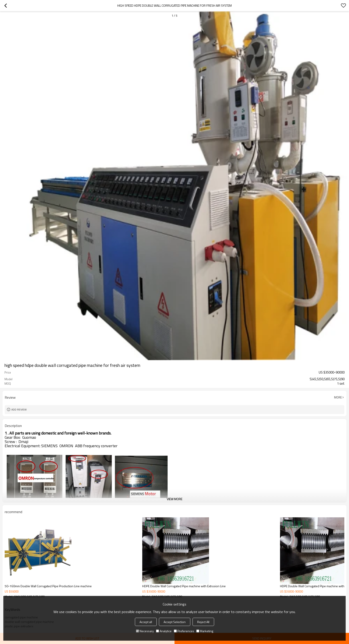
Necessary (145, 631)
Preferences (184, 631)
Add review (19, 409)
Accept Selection (175, 622)
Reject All (203, 622)
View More (174, 499)
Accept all (146, 622)
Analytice (164, 631)
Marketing (205, 631)
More (338, 397)
